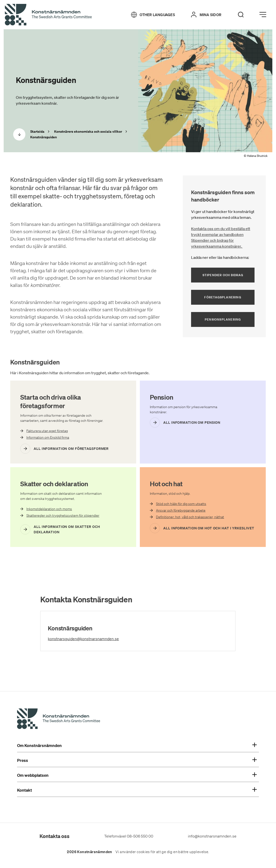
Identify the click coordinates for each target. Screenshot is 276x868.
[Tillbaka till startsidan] (48, 15)
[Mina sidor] (206, 15)
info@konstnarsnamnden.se (212, 836)
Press (137, 760)
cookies (143, 852)
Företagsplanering (223, 297)
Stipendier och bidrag (229, 275)
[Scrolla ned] (19, 134)
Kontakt (137, 790)
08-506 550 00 (140, 836)
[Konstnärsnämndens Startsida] (59, 719)
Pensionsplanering (223, 319)
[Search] (241, 15)
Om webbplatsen (137, 775)
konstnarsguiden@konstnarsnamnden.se (105, 638)
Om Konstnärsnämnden (137, 746)
